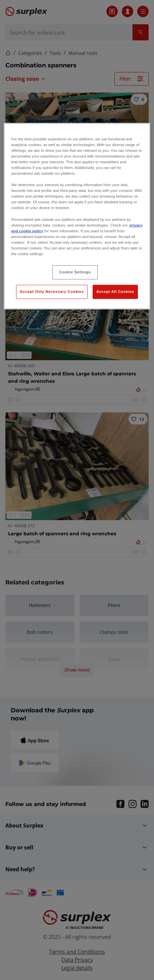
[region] (77, 216)
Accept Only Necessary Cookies (52, 292)
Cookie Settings (75, 272)
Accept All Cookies (115, 292)
